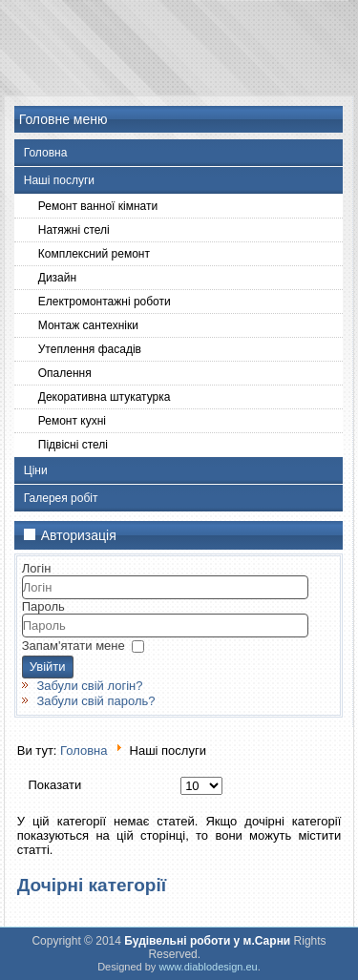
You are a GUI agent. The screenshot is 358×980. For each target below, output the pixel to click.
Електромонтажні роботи (105, 302)
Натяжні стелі (74, 230)
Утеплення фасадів (90, 349)
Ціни (36, 470)
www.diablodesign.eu (208, 967)
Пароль (43, 606)
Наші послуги (59, 180)
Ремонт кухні (72, 421)
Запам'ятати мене (74, 646)
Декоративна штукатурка (105, 397)
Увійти (48, 667)
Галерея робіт (61, 498)
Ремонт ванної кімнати (98, 206)
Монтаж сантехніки (88, 325)
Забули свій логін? (89, 686)
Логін (37, 568)
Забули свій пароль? (95, 701)
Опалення (65, 373)
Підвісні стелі (73, 445)
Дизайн (57, 278)
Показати (55, 785)
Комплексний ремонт (94, 254)
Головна (46, 153)
